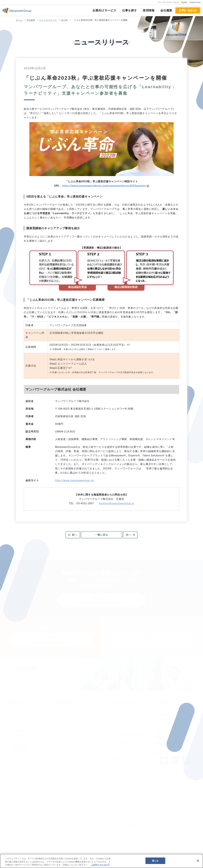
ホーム (19, 20)
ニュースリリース (48, 20)
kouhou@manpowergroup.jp (117, 503)
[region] (101, 861)
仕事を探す (130, 10)
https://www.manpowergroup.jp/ (75, 480)
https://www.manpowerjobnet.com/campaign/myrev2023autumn (104, 186)
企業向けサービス (104, 10)
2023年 (64, 20)
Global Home (195, 2)
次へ (128, 535)
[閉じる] (198, 861)
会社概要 (166, 10)
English (184, 2)
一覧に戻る (101, 535)
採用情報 (149, 10)
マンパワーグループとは (168, 2)
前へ (75, 535)
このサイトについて (100, 865)
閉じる (155, 861)
